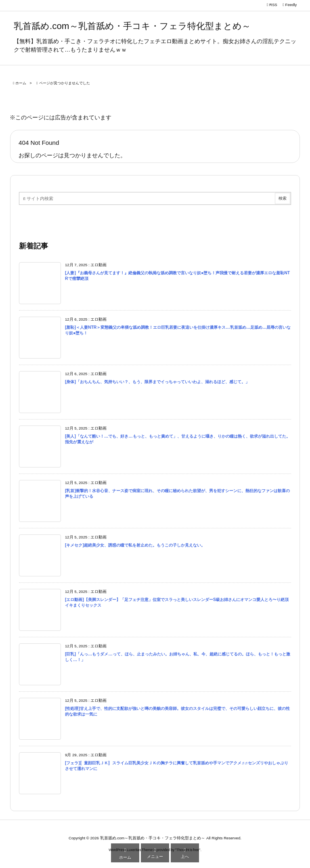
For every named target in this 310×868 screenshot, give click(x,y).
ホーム (21, 83)
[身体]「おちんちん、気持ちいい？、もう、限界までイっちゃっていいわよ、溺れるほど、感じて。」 (157, 382)
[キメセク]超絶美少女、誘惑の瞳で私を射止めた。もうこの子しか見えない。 (135, 545)
